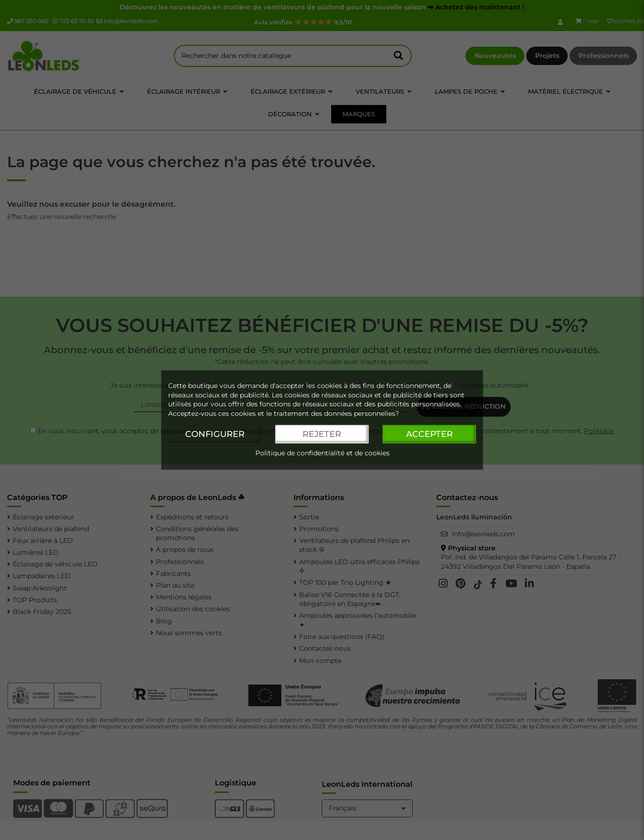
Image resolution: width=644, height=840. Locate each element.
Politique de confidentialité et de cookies (322, 453)
